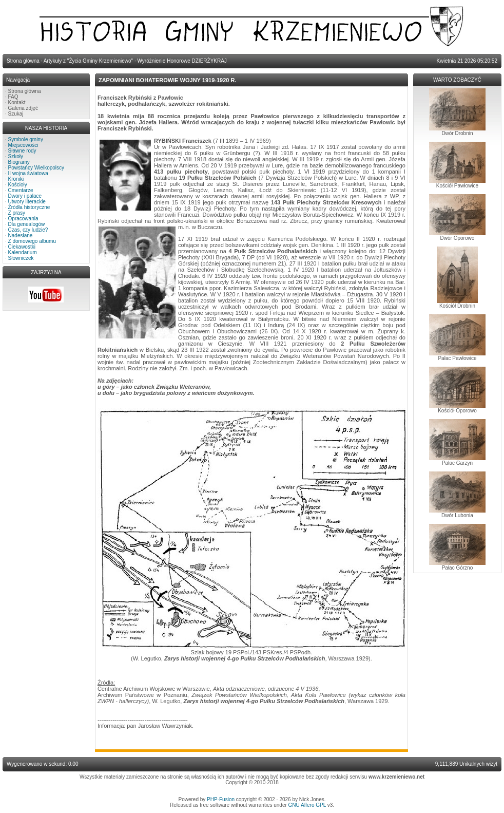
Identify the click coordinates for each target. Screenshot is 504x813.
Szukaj (16, 114)
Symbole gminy (26, 139)
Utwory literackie (27, 202)
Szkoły (16, 156)
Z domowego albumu (32, 241)
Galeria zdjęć (23, 108)
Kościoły (18, 185)
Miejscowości (23, 145)
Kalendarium (23, 252)
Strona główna (25, 91)
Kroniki (16, 179)
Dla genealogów (27, 224)
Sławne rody (22, 151)
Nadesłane (21, 235)
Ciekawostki (22, 247)
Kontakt (17, 102)
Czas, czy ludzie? (28, 230)
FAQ (13, 97)
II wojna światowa (28, 173)
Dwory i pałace (25, 196)
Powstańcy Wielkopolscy (36, 168)
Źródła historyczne (29, 207)
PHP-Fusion (221, 799)
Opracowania (23, 219)
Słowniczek (21, 258)
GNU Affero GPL (307, 805)
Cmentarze (21, 190)
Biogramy (19, 162)
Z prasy (17, 213)
